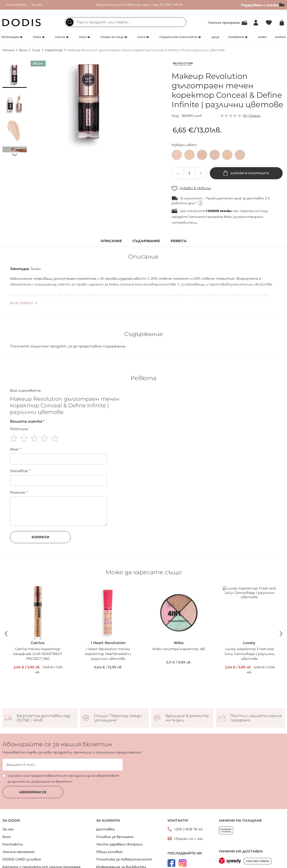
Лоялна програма (224, 23)
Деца (215, 37)
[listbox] (228, 156)
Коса (141, 37)
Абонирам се (33, 769)
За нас (37, 5)
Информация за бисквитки (121, 844)
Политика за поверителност (124, 836)
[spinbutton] (189, 173)
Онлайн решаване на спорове (124, 852)
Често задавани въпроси (119, 821)
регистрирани (250, 217)
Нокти (60, 37)
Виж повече (22, 303)
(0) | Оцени (252, 115)
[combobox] (126, 22)
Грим (37, 37)
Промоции (10, 37)
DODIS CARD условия (22, 836)
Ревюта (179, 241)
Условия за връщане (115, 814)
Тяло (83, 37)
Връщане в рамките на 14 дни (187, 695)
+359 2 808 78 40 (188, 806)
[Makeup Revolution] (183, 65)
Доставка (105, 806)
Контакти (16, 5)
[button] (15, 76)
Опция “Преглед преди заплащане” (118, 695)
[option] (177, 155)
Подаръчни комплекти (178, 37)
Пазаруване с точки (263, 5)
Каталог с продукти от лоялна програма (41, 844)
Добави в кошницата (249, 173)
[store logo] (22, 23)
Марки (280, 37)
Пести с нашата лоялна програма (256, 695)
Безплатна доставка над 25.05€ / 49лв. (43, 695)
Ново (262, 37)
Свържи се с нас (189, 816)
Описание (111, 241)
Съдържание (146, 241)
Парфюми (236, 37)
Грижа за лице (112, 37)
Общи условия (109, 829)
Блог (7, 814)
